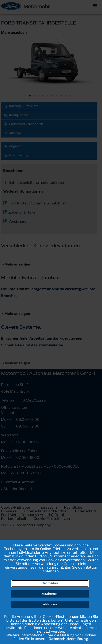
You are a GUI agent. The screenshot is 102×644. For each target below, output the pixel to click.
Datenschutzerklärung (68, 639)
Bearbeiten (50, 583)
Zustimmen (50, 594)
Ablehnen (50, 604)
